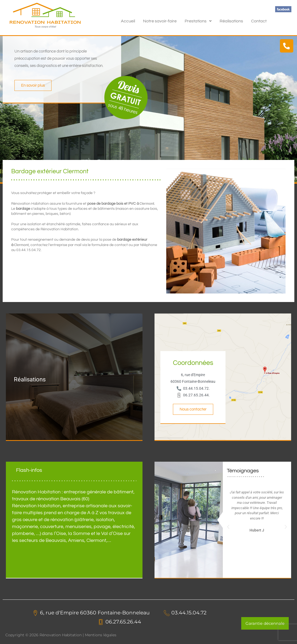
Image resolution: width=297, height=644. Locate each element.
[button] (198, 21)
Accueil (128, 21)
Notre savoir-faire (160, 21)
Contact (259, 21)
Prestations (198, 21)
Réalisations (231, 21)
